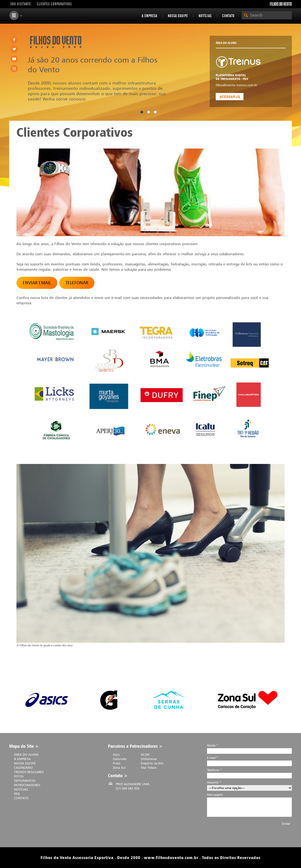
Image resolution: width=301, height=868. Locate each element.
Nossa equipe (178, 16)
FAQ (17, 794)
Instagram (14, 69)
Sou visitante (21, 4)
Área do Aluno (26, 754)
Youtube (14, 59)
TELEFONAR (77, 283)
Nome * (249, 748)
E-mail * (249, 760)
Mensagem (249, 807)
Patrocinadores (27, 785)
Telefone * (249, 773)
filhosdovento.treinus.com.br (237, 85)
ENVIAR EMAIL (37, 283)
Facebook (14, 40)
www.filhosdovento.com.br (171, 857)
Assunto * (249, 785)
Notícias (205, 16)
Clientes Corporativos (54, 4)
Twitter (14, 49)
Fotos (19, 776)
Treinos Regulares (29, 772)
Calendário (23, 768)
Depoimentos (25, 781)
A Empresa (150, 16)
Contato (228, 16)
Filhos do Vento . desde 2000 (56, 42)
